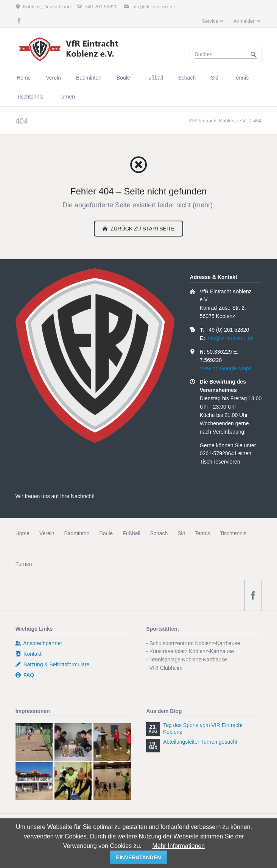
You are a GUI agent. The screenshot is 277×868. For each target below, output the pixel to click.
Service (210, 21)
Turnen (24, 564)
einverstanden (139, 857)
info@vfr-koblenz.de (230, 338)
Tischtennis (233, 533)
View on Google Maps (226, 368)
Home (23, 533)
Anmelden (245, 21)
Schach (159, 533)
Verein (47, 533)
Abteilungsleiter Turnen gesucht (200, 742)
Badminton (77, 533)
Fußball (131, 533)
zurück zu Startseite (142, 229)
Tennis (202, 533)
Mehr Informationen (178, 846)
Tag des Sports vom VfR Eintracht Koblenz (203, 729)
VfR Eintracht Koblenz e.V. (218, 121)
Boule (106, 533)
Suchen (254, 55)
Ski (181, 533)
